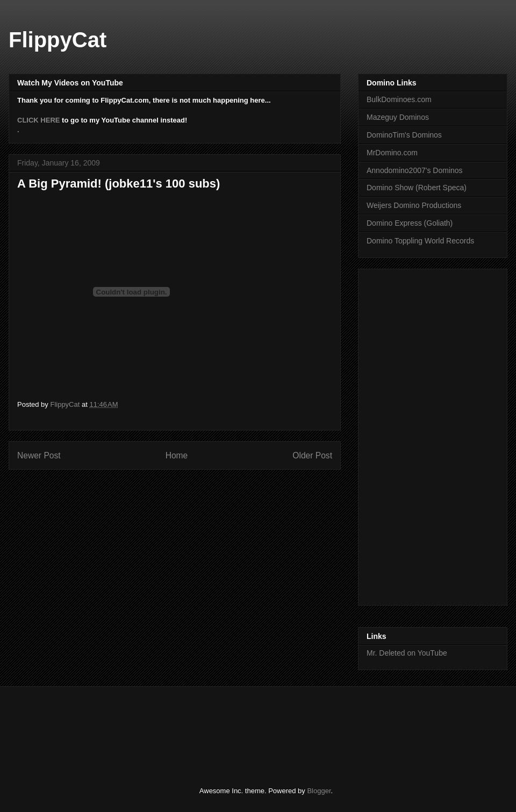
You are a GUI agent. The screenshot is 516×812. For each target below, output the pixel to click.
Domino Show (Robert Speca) (417, 188)
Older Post (312, 455)
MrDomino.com (392, 153)
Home (177, 455)
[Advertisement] (212, 727)
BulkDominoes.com (399, 99)
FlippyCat (58, 40)
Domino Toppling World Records (420, 241)
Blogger (319, 791)
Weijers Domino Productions (414, 205)
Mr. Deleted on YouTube (407, 653)
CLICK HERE (38, 120)
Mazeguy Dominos (398, 117)
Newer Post (39, 455)
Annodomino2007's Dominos (415, 170)
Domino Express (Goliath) (410, 223)
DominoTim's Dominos (404, 135)
